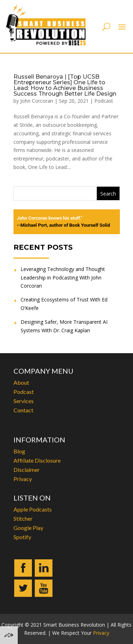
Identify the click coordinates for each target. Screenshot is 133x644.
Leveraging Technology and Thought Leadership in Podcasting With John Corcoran (63, 278)
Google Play (28, 528)
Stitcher (23, 518)
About (21, 382)
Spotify (22, 537)
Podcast (104, 101)
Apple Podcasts (33, 509)
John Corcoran (37, 101)
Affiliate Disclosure (37, 460)
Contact (23, 410)
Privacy (23, 479)
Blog (19, 451)
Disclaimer (27, 470)
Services (24, 401)
